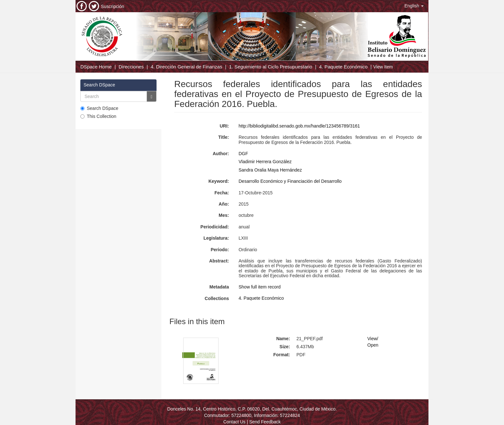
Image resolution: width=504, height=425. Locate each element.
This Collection (98, 116)
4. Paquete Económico (343, 67)
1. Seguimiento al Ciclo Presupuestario (271, 67)
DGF (243, 154)
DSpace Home (96, 67)
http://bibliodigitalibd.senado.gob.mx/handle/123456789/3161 (299, 126)
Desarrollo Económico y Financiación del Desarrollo (290, 181)
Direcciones (131, 67)
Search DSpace (99, 108)
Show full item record (260, 287)
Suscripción (113, 6)
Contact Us (234, 422)
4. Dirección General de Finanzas (187, 67)
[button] (414, 6)
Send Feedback (265, 422)
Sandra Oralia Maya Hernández (270, 170)
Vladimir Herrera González (265, 162)
